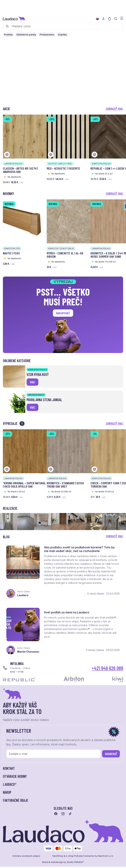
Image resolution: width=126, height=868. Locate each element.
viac (32, 382)
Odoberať (111, 757)
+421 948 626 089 (107, 671)
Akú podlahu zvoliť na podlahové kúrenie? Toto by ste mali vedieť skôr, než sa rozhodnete (80, 550)
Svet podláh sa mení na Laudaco (68, 615)
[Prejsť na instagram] (63, 817)
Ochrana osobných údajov (26, 859)
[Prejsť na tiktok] (70, 817)
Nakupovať (63, 313)
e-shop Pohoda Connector (80, 859)
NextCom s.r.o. (106, 859)
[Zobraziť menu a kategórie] (122, 18)
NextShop (58, 859)
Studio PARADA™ (75, 865)
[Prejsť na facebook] (56, 817)
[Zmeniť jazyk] (97, 19)
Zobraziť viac (114, 109)
